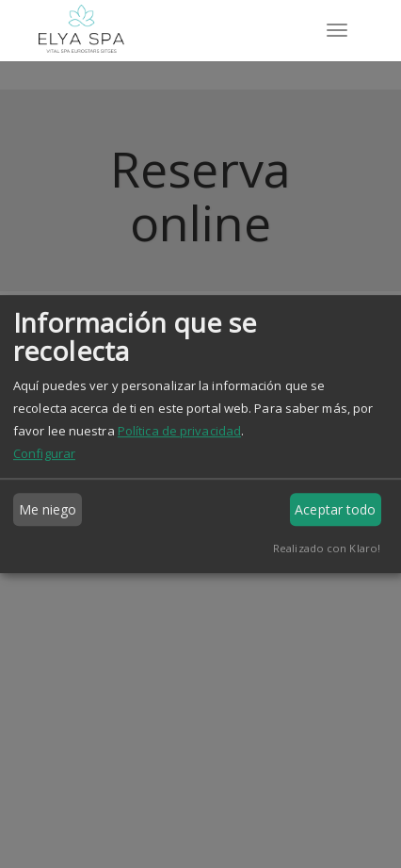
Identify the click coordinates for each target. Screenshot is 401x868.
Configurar (44, 453)
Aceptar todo (335, 509)
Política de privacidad (179, 431)
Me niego (48, 509)
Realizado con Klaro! (327, 548)
